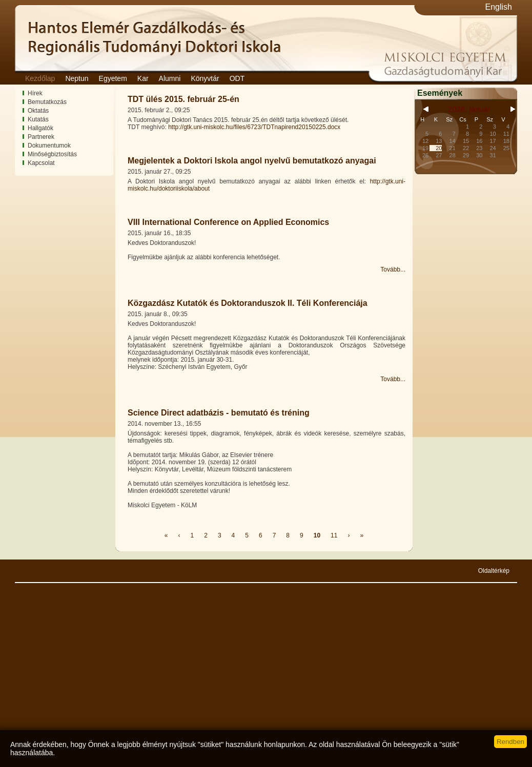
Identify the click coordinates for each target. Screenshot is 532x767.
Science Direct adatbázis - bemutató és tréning (219, 413)
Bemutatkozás (47, 102)
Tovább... (393, 270)
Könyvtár (205, 78)
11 (334, 535)
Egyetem (113, 78)
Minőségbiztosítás (52, 154)
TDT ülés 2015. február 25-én (183, 99)
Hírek (35, 93)
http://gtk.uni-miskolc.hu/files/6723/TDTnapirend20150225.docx (254, 127)
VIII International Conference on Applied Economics (228, 222)
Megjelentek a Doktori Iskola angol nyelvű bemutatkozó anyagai (252, 161)
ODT (237, 78)
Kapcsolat (41, 163)
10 (317, 535)
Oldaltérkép (494, 571)
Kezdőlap (40, 78)
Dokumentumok (49, 146)
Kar (143, 78)
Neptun (77, 78)
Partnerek (41, 137)
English (499, 7)
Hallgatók (40, 128)
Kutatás (38, 119)
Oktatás (38, 111)
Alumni (170, 78)
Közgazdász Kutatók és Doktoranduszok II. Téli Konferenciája (248, 303)
